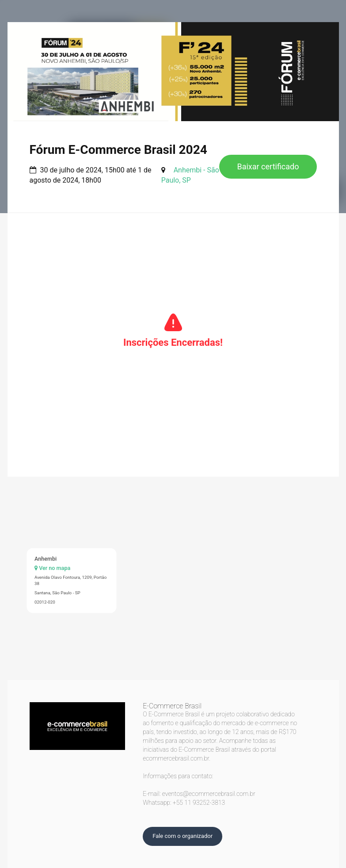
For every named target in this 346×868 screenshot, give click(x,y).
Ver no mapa (52, 568)
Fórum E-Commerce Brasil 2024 (118, 150)
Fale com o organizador (183, 836)
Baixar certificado (268, 166)
